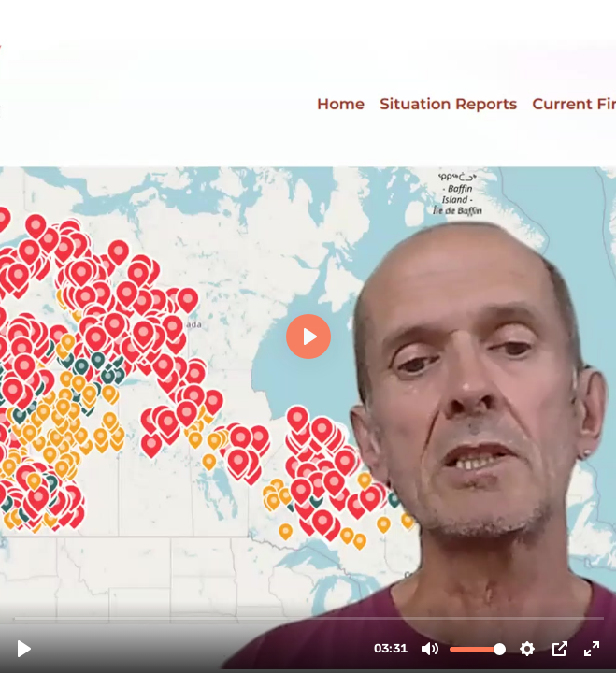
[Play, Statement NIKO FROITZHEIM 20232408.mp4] (24, 649)
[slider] (310, 617)
